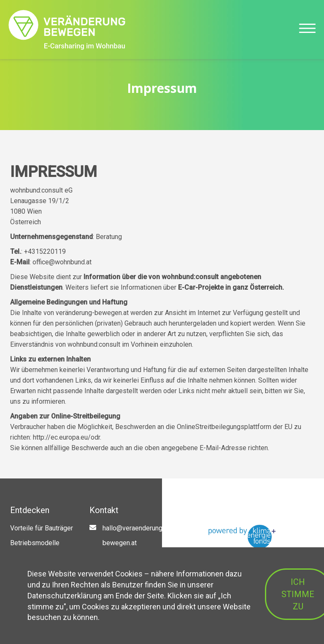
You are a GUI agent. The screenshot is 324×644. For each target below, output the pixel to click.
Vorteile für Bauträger (42, 528)
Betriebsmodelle (35, 543)
